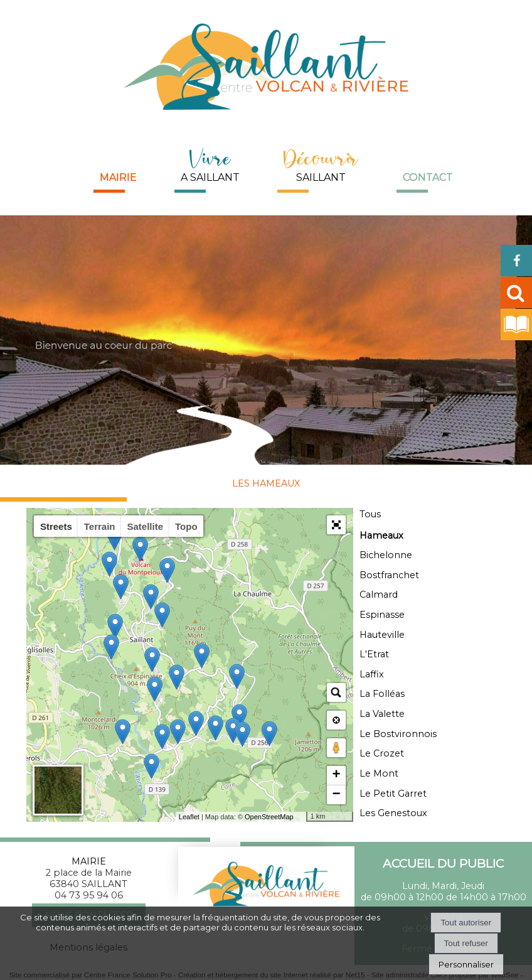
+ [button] (337, 775)
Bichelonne (386, 555)
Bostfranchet (389, 575)
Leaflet (189, 817)
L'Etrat (374, 654)
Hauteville (382, 635)
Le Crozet (382, 753)
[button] (336, 525)
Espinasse (382, 615)
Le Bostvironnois (398, 734)
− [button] (337, 795)
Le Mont (379, 773)
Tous (370, 514)
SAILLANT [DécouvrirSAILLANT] (321, 164)
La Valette (382, 714)
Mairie (118, 177)
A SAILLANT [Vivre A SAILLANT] (210, 164)
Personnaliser (466, 964)
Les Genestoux (393, 813)
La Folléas (382, 694)
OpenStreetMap (269, 817)
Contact (428, 177)
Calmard (379, 595)
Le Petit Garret (393, 794)
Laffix (372, 674)
